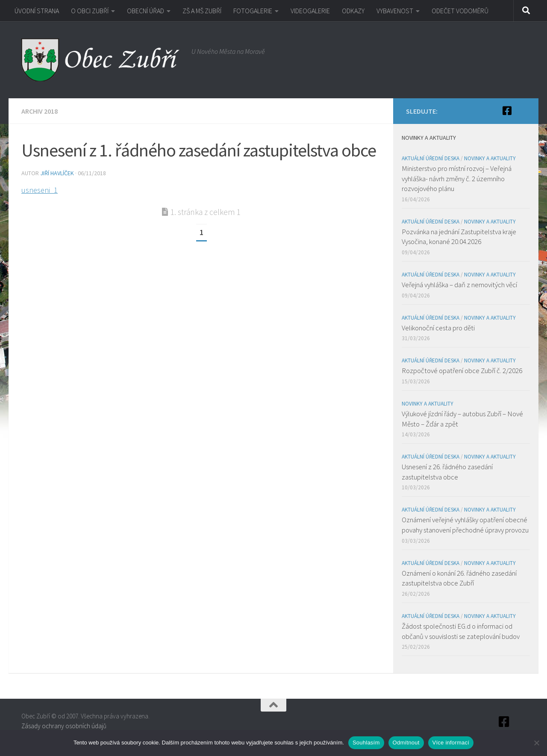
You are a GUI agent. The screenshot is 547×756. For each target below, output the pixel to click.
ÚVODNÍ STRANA (37, 11)
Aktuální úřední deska (431, 158)
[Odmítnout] (536, 743)
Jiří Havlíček (57, 173)
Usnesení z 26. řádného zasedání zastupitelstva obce (447, 472)
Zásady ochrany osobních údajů (64, 726)
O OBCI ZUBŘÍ (90, 11)
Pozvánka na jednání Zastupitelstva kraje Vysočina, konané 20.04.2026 (459, 237)
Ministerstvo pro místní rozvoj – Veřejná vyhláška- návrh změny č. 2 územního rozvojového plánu (457, 178)
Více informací (451, 743)
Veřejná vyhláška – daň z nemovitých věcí (459, 285)
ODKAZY (353, 11)
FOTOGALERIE (253, 11)
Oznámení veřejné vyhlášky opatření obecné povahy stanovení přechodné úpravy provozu (465, 525)
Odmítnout (406, 743)
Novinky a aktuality (490, 158)
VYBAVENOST (395, 11)
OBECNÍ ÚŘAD (146, 11)
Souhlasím (366, 743)
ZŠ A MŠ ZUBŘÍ (202, 11)
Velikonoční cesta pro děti (438, 328)
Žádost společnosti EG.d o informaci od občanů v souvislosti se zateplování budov (461, 631)
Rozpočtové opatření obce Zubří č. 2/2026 (462, 371)
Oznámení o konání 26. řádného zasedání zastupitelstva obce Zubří (459, 578)
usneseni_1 (40, 190)
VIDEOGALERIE (310, 11)
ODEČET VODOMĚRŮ (460, 11)
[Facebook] (507, 111)
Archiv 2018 (40, 111)
